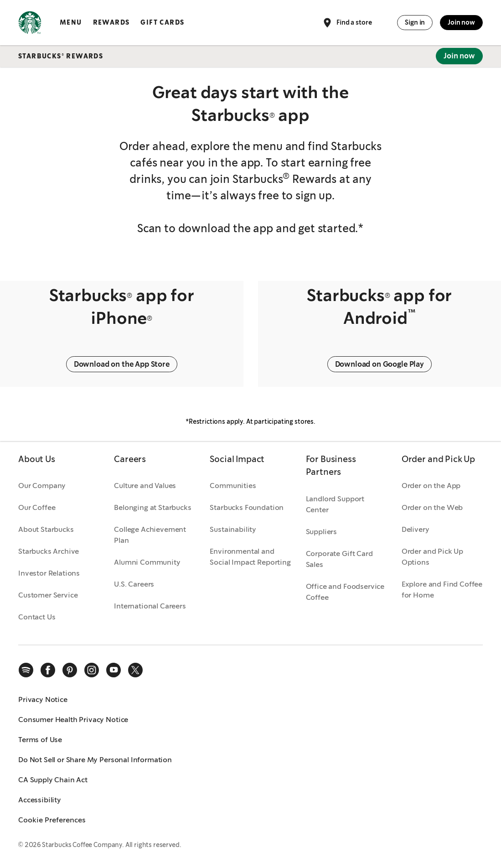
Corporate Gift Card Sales (339, 559)
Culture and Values (145, 486)
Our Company (42, 486)
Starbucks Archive (49, 551)
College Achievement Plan (150, 535)
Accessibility (40, 800)
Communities (233, 486)
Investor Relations (49, 573)
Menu (71, 22)
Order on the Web (432, 507)
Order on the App (431, 486)
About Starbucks (46, 529)
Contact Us (37, 617)
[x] (135, 670)
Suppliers (322, 532)
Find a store (347, 23)
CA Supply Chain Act (53, 780)
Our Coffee (37, 507)
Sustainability (233, 529)
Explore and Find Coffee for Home (442, 590)
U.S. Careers (134, 584)
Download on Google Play (380, 364)
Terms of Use (40, 740)
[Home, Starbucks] (30, 24)
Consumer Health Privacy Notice (73, 720)
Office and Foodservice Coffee (345, 592)
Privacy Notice (43, 699)
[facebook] (48, 670)
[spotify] (26, 670)
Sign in (415, 22)
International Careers (150, 606)
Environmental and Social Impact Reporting (250, 557)
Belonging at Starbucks (152, 507)
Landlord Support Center (335, 504)
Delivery (416, 529)
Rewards (111, 22)
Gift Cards (162, 22)
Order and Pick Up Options (432, 557)
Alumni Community (147, 562)
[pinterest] (70, 670)
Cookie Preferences (52, 820)
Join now (461, 22)
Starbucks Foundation (247, 507)
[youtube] (114, 670)
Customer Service (48, 595)
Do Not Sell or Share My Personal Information (95, 760)
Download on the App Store (122, 364)
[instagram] (92, 670)
